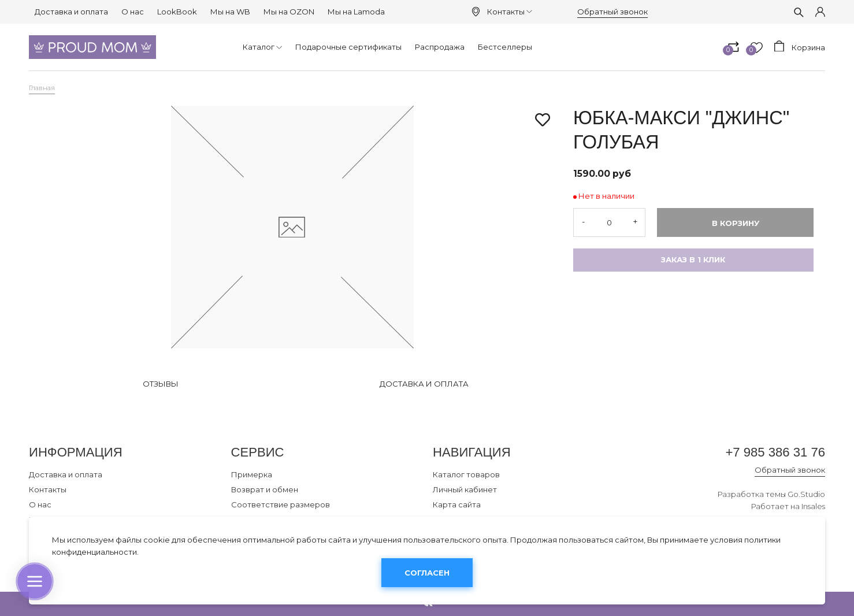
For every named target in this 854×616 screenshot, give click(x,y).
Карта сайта (457, 504)
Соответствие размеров (281, 504)
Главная (42, 88)
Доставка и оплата (71, 12)
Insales (813, 506)
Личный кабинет (465, 489)
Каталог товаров (466, 474)
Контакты (510, 12)
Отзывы (161, 384)
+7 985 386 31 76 (775, 452)
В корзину (736, 223)
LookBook (177, 12)
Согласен (427, 573)
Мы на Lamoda (356, 12)
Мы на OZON (289, 12)
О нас (133, 12)
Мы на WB (230, 12)
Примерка (252, 474)
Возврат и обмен (265, 489)
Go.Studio (806, 494)
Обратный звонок (612, 12)
